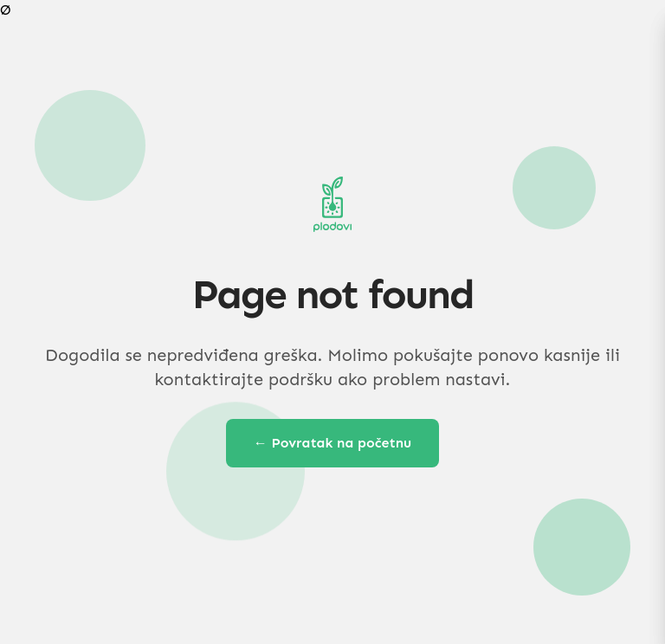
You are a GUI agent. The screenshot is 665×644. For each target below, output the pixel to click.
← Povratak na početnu (333, 443)
